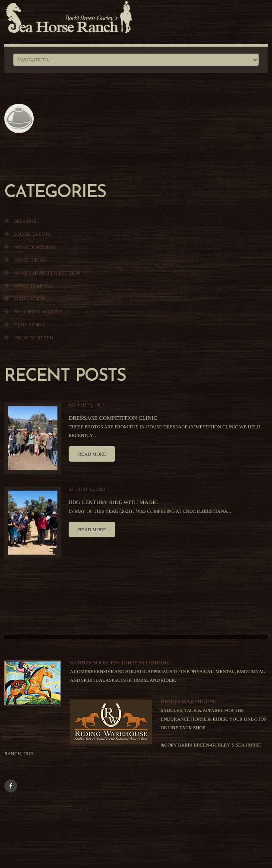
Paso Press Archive (38, 312)
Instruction (29, 299)
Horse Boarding (34, 247)
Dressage (26, 221)
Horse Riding (30, 260)
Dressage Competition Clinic (113, 418)
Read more (92, 454)
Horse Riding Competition (47, 273)
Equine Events (32, 234)
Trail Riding (29, 325)
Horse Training (33, 286)
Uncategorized (33, 338)
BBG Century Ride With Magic (113, 502)
